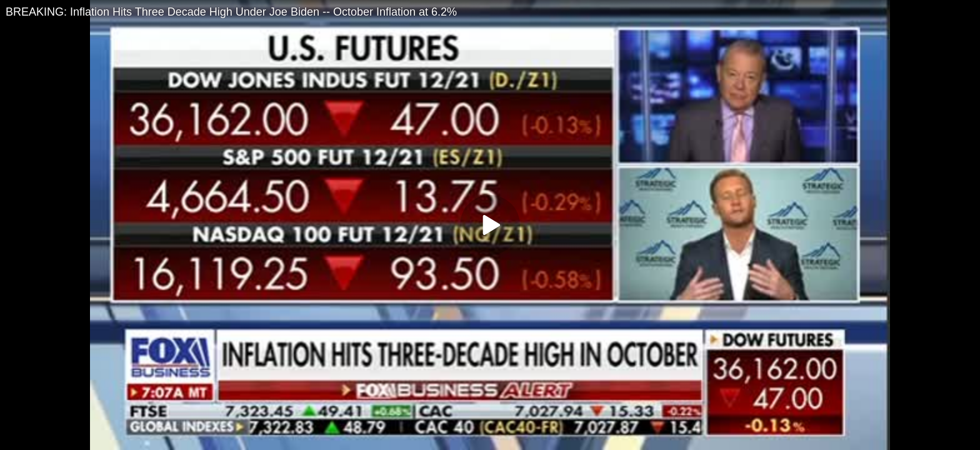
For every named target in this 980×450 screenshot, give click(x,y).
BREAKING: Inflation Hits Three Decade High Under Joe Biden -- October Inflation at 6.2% (231, 12)
